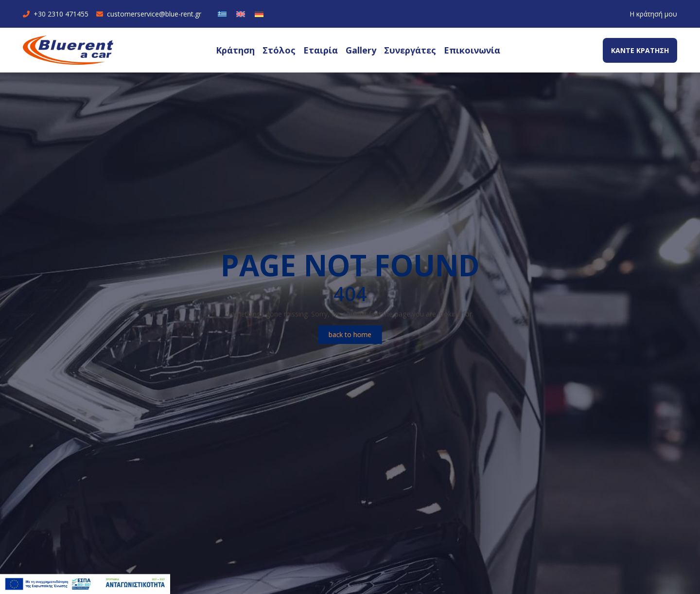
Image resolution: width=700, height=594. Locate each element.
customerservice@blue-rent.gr (149, 14)
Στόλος (279, 50)
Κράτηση (235, 50)
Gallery (361, 50)
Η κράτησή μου (653, 14)
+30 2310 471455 (56, 14)
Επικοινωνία (472, 50)
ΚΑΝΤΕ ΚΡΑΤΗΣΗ (640, 50)
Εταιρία (321, 50)
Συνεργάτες (410, 50)
